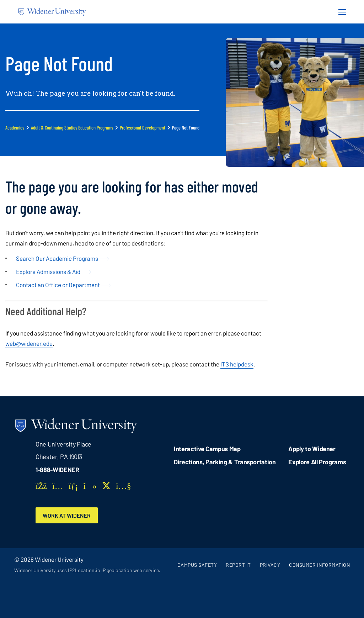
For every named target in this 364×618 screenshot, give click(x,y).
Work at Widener (67, 515)
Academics (15, 128)
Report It (238, 565)
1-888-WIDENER (57, 470)
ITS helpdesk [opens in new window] (237, 364)
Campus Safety (197, 565)
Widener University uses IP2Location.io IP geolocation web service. (87, 571)
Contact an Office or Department (58, 285)
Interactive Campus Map (207, 449)
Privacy (270, 565)
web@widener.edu (29, 343)
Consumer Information (319, 565)
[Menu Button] (340, 12)
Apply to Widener (312, 449)
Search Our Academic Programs (57, 258)
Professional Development (143, 128)
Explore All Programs (317, 462)
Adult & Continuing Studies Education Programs (72, 128)
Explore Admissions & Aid (48, 271)
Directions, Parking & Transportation (225, 462)
